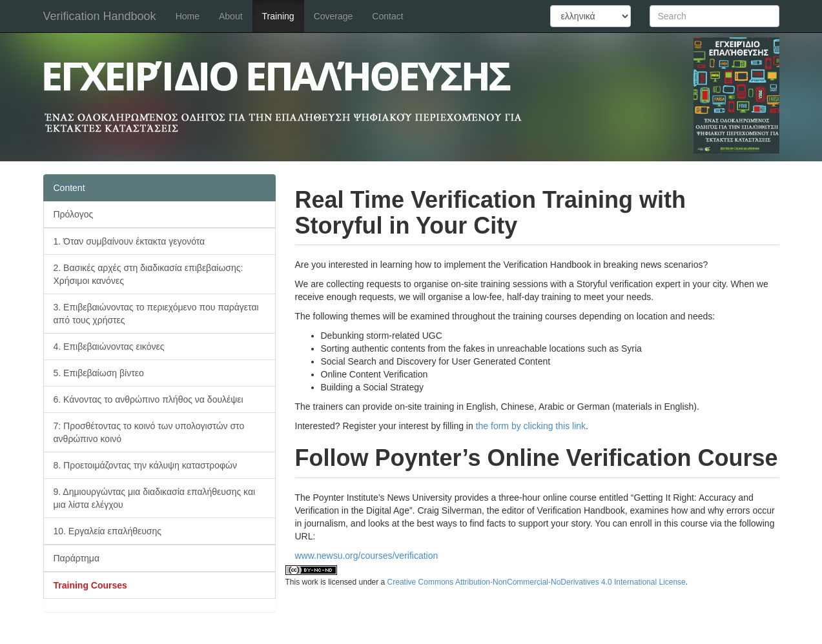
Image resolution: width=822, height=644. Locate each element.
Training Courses (90, 585)
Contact (387, 16)
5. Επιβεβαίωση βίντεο (99, 373)
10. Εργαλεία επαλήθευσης (108, 531)
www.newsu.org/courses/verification (367, 556)
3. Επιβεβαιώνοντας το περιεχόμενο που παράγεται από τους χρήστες (156, 314)
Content (69, 188)
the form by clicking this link (531, 426)
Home (188, 16)
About (231, 16)
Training (278, 16)
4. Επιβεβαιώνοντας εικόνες (109, 347)
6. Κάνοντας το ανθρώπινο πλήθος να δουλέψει (149, 399)
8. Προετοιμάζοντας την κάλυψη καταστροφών (146, 465)
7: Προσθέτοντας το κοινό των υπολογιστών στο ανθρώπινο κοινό (149, 432)
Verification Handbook (100, 16)
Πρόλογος (74, 214)
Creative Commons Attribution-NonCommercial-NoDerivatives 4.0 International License (537, 582)
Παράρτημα (77, 558)
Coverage (334, 16)
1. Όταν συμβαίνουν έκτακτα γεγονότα (129, 241)
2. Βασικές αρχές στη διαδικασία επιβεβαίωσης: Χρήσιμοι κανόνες (149, 274)
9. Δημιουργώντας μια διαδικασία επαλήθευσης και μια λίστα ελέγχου (155, 498)
